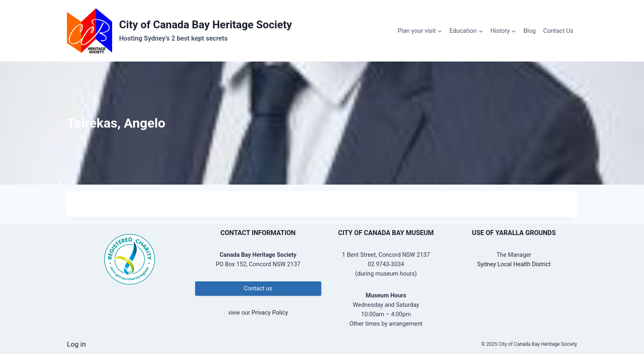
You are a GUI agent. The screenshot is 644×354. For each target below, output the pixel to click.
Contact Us (558, 31)
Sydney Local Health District (514, 264)
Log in (76, 344)
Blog (529, 31)
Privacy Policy (270, 313)
